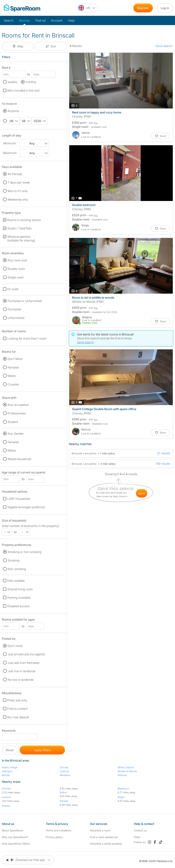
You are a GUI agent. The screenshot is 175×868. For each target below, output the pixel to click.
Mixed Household (19, 459)
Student (13, 422)
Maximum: (10, 153)
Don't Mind (15, 359)
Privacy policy (54, 837)
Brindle (6, 775)
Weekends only (18, 199)
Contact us (140, 830)
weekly (12, 82)
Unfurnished (16, 318)
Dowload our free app (28, 860)
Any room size (17, 260)
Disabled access (18, 606)
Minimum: (10, 143)
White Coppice (126, 767)
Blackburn (123, 788)
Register (143, 8)
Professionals (17, 413)
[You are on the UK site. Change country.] (88, 8)
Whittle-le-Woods (127, 771)
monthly (31, 82)
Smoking (13, 560)
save (142, 493)
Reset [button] (10, 750)
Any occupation (18, 405)
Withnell (122, 775)
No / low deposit (18, 717)
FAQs (137, 837)
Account (57, 20)
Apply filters (42, 750)
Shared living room (20, 589)
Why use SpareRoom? (15, 837)
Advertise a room (100, 830)
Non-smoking (17, 569)
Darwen (64, 801)
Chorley (64, 767)
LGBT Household (19, 499)
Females (13, 367)
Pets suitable (16, 581)
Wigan (121, 797)
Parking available (19, 598)
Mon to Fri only (18, 191)
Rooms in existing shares (24, 220)
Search (9, 20)
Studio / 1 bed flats (19, 228)
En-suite (13, 289)
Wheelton (65, 775)
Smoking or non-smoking (24, 552)
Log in (165, 8)
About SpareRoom (13, 830)
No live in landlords (21, 680)
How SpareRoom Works (16, 844)
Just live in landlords (22, 671)
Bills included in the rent (23, 90)
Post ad (40, 20)
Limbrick (65, 771)
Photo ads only (17, 700)
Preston (6, 806)
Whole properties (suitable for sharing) (21, 239)
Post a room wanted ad (104, 837)
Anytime (13, 111)
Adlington (7, 771)
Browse (24, 20)
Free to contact (17, 709)
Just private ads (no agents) (26, 654)
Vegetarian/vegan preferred (26, 507)
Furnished (14, 309)
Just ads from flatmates (24, 663)
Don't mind (15, 646)
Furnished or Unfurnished (25, 301)
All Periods (15, 174)
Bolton (63, 792)
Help (71, 20)
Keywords (9, 731)
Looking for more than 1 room (27, 338)
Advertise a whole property (106, 844)
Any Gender (16, 434)
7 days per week (19, 182)
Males (12, 376)
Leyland (6, 797)
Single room (16, 277)
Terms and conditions (59, 830)
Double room (16, 269)
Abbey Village (10, 767)
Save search (164, 46)
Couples (13, 384)
